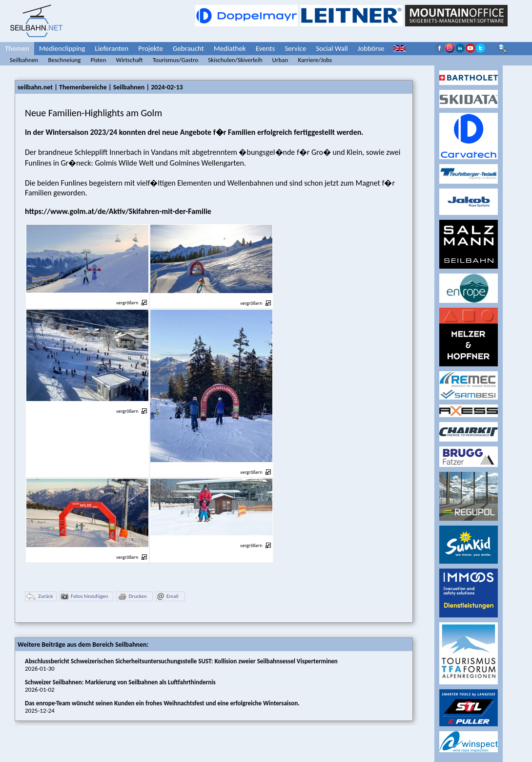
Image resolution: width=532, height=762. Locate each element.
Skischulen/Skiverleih (235, 60)
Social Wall (332, 48)
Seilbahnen (24, 60)
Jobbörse (371, 48)
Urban (280, 60)
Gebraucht (188, 48)
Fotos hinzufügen (85, 597)
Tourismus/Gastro (176, 60)
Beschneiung (64, 60)
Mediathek (230, 48)
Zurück (40, 597)
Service (295, 48)
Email (168, 597)
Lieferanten (112, 48)
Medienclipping (62, 48)
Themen (17, 48)
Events (266, 48)
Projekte (151, 48)
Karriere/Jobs (315, 60)
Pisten (98, 60)
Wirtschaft (130, 60)
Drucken (132, 597)
